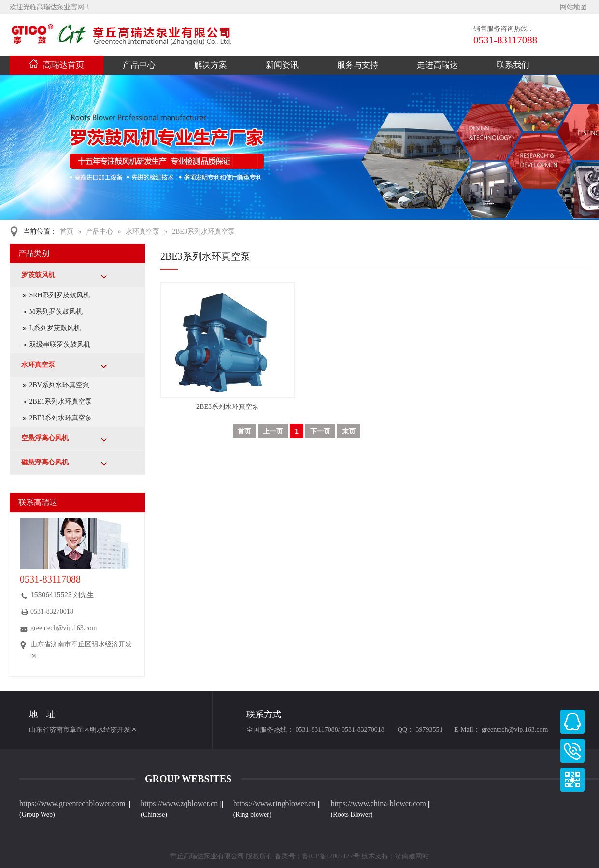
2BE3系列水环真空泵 (203, 231)
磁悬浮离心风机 (45, 462)
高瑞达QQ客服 (572, 722)
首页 (67, 231)
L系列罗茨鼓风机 (55, 328)
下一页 (320, 431)
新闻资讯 (282, 65)
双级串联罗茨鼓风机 (60, 344)
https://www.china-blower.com (378, 804)
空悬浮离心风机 (45, 438)
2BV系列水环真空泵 (59, 385)
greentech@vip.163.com (64, 628)
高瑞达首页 (57, 65)
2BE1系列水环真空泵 (61, 401)
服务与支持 (358, 65)
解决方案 (211, 65)
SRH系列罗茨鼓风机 (60, 295)
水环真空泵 (143, 231)
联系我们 (513, 65)
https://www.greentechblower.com (73, 804)
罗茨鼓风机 (38, 275)
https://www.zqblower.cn (179, 804)
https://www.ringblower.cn (275, 804)
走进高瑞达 (437, 65)
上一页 (273, 431)
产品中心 (139, 65)
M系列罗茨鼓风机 (56, 312)
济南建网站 (412, 856)
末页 (349, 431)
